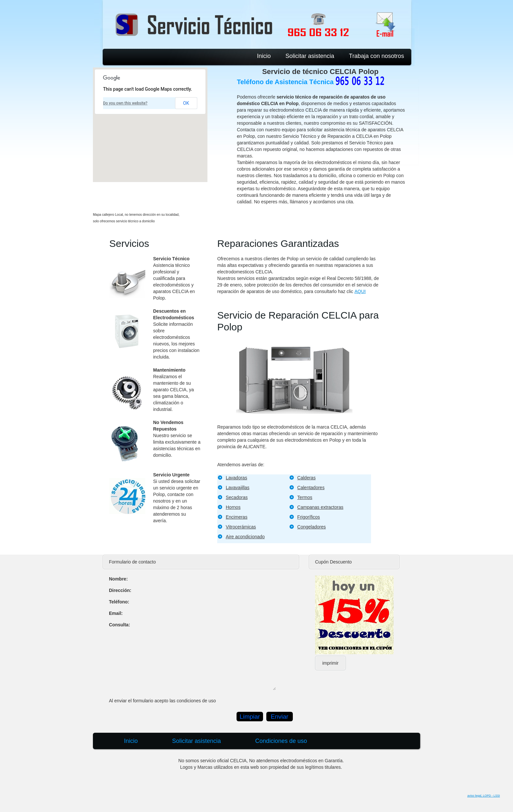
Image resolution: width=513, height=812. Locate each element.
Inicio (264, 56)
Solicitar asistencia (310, 56)
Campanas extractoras (320, 507)
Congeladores (312, 527)
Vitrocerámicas (241, 527)
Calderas (307, 478)
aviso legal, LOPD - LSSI (484, 796)
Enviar (280, 717)
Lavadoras (236, 478)
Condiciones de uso (281, 741)
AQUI (360, 291)
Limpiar (250, 717)
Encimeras (237, 517)
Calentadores (311, 488)
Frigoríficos (309, 517)
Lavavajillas (238, 488)
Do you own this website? (125, 103)
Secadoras (237, 497)
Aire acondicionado (245, 537)
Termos (305, 497)
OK (186, 103)
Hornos (233, 507)
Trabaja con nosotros (377, 56)
